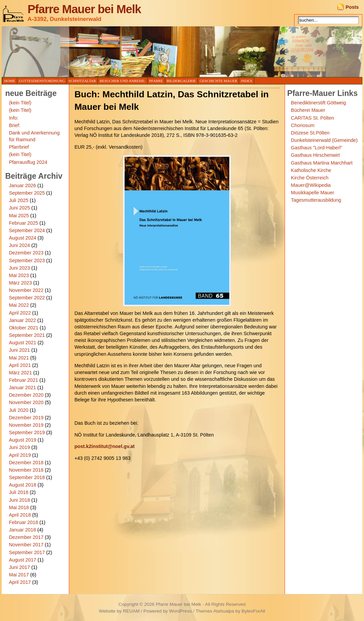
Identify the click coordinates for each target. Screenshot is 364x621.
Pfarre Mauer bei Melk (84, 9)
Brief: (15, 125)
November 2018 (26, 470)
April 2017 (20, 582)
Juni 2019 (19, 447)
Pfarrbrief (19, 147)
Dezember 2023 (26, 253)
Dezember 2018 (26, 463)
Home (9, 81)
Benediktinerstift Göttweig (319, 103)
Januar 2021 (22, 388)
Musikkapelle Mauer (313, 193)
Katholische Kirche (311, 170)
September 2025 (27, 193)
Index (246, 81)
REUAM (131, 611)
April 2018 (20, 515)
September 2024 (27, 230)
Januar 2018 (22, 530)
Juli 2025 (19, 200)
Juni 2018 (19, 500)
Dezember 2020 (26, 395)
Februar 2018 (23, 522)
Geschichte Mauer (218, 81)
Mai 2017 (19, 575)
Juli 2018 (19, 492)
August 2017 (22, 560)
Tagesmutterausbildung (316, 200)
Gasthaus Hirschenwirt (316, 155)
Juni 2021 (19, 350)
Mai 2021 (19, 358)
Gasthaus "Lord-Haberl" (317, 148)
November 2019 (26, 425)
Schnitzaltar (82, 81)
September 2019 (27, 432)
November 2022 (26, 290)
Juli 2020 (19, 410)
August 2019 (22, 440)
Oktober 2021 (23, 328)
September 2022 (27, 298)
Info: (14, 118)
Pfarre (156, 81)
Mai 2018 (19, 507)
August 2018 (22, 485)
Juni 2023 (19, 268)
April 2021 (20, 365)
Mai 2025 (19, 216)
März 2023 (20, 283)
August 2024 (22, 238)
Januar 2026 (22, 185)
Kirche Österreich (310, 178)
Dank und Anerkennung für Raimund (34, 136)
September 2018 (27, 477)
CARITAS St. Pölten (313, 118)
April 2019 (20, 455)
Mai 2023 (19, 275)
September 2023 (27, 260)
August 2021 (22, 343)
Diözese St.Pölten (310, 133)
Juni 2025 (19, 208)
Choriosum (303, 125)
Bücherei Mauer (308, 110)
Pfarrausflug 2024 (28, 162)
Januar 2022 (22, 320)
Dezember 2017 (26, 537)
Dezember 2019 (26, 418)
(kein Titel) (20, 103)
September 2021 (27, 335)
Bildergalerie (181, 81)
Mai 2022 (19, 305)
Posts (352, 7)
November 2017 (26, 545)
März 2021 (20, 373)
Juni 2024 (19, 245)
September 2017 (27, 552)
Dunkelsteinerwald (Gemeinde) (324, 140)
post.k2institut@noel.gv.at (104, 446)
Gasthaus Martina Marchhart (322, 163)
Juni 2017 (19, 567)
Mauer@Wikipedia (311, 185)
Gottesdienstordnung (42, 81)
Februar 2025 (23, 223)
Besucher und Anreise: (123, 81)
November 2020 (26, 402)
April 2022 (20, 313)
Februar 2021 (23, 380)
